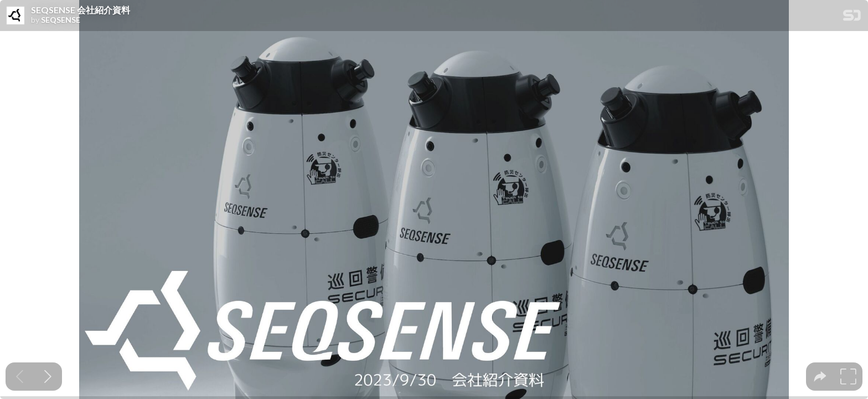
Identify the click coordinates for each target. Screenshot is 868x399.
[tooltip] (820, 377)
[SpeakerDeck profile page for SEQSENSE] (15, 16)
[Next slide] (48, 377)
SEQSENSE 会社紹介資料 (81, 10)
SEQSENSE (61, 20)
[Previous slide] (20, 377)
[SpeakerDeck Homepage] (852, 17)
